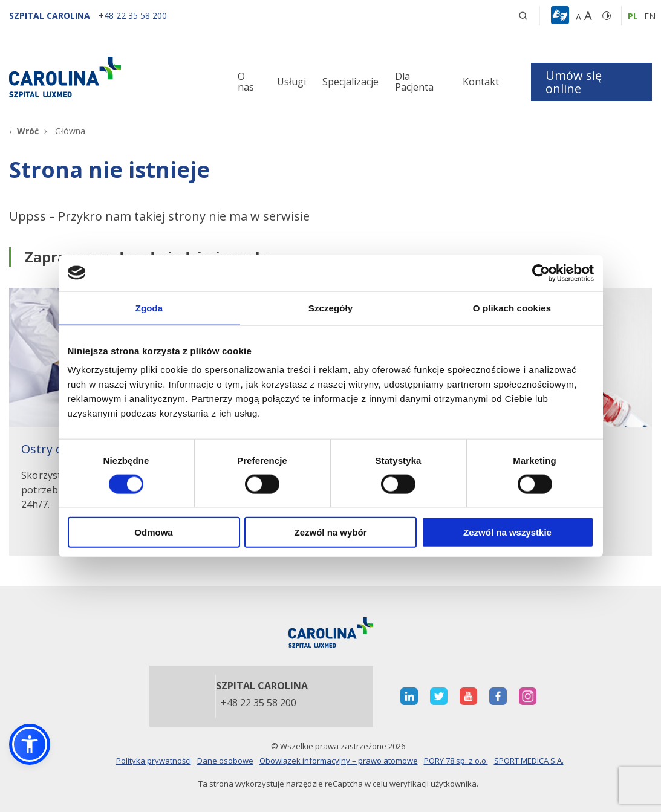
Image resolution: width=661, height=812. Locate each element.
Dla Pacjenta (414, 82)
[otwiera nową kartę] (409, 696)
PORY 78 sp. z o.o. (456, 761)
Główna (70, 131)
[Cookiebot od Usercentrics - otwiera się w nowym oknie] (541, 273)
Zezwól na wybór (330, 532)
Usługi (291, 82)
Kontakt (481, 82)
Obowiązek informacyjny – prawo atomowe (339, 761)
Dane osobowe (225, 761)
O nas (246, 82)
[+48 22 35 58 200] (133, 15)
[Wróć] (24, 131)
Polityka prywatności (154, 761)
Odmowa (153, 532)
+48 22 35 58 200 (259, 703)
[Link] (110, 77)
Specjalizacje (350, 82)
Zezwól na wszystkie (507, 532)
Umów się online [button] (574, 82)
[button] (562, 16)
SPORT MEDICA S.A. (529, 761)
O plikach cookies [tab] (512, 307)
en (650, 16)
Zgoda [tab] (149, 307)
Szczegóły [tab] (330, 307)
